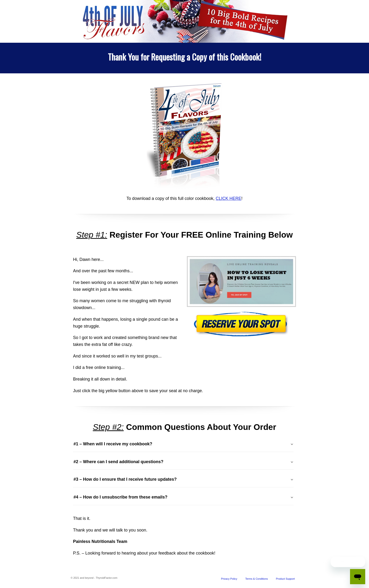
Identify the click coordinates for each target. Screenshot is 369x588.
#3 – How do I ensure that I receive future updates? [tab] (125, 479)
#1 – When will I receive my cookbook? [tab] (113, 444)
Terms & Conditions (256, 579)
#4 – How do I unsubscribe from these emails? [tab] (120, 497)
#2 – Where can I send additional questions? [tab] (118, 462)
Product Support (286, 579)
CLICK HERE (229, 198)
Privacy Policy (229, 579)
